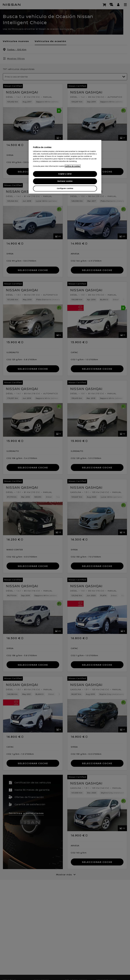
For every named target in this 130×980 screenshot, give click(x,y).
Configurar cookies (65, 188)
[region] (65, 167)
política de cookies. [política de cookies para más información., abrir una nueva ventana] (73, 166)
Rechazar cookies (65, 181)
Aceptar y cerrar (65, 174)
